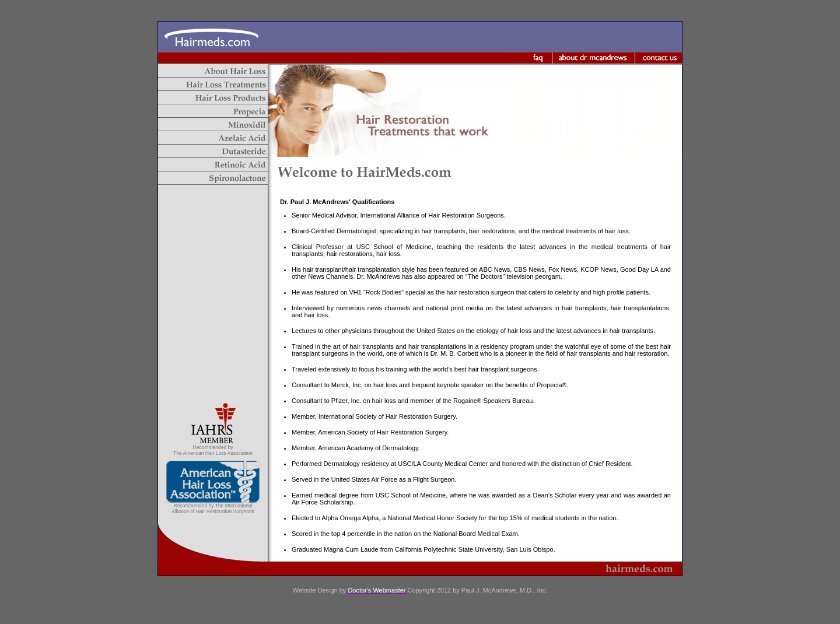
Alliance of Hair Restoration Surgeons (213, 511)
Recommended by (213, 447)
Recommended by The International (213, 506)
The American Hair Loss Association (213, 453)
